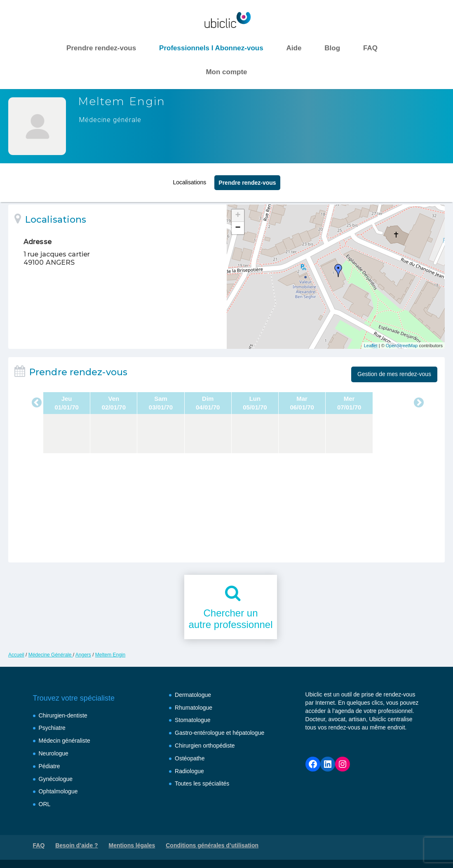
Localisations (189, 180)
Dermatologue (193, 695)
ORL (45, 804)
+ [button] (238, 216)
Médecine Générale (51, 655)
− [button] (238, 228)
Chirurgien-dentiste (63, 715)
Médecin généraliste (65, 741)
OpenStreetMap (402, 346)
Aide (294, 48)
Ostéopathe (190, 758)
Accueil (16, 655)
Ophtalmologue (58, 791)
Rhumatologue (194, 708)
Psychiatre (52, 728)
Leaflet (371, 346)
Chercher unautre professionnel (230, 619)
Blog (332, 48)
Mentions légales (132, 845)
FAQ (370, 48)
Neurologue (54, 753)
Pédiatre (49, 766)
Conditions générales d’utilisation (212, 845)
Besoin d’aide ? (76, 845)
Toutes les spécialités (202, 783)
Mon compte (226, 72)
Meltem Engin (110, 655)
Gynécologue (56, 779)
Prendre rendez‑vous (247, 180)
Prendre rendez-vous (101, 48)
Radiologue (189, 771)
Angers (83, 655)
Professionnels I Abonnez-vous (211, 48)
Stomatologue (192, 720)
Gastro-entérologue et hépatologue (219, 733)
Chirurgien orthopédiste (205, 746)
